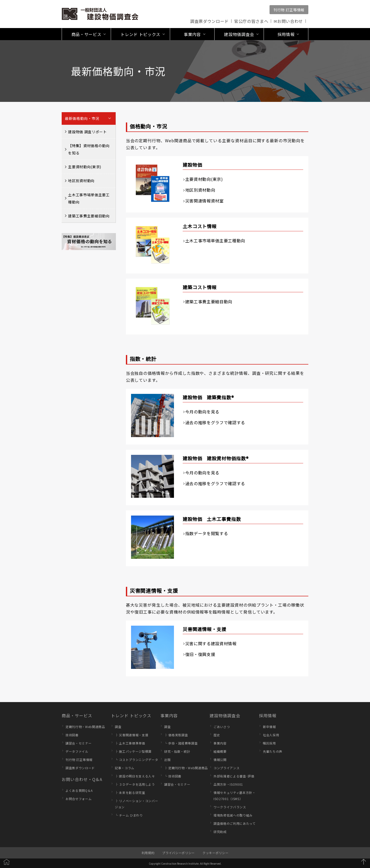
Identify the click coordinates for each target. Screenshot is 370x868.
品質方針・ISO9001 (228, 784)
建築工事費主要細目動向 (89, 216)
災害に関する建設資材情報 (211, 643)
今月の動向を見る (202, 412)
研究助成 (220, 832)
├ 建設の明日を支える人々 (135, 776)
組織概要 (220, 751)
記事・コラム (125, 768)
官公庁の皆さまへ (251, 21)
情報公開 (220, 760)
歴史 (217, 735)
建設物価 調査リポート (87, 132)
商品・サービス (77, 715)
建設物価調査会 (225, 715)
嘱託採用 (269, 743)
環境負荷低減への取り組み (233, 815)
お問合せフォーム (78, 799)
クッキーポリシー (215, 853)
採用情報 (268, 715)
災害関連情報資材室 (205, 201)
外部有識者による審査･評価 (234, 776)
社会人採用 (271, 735)
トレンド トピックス (131, 715)
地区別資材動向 (81, 181)
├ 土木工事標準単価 (130, 743)
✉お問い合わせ (288, 21)
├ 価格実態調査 (176, 735)
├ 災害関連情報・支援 (132, 735)
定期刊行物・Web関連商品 (85, 727)
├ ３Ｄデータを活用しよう (135, 784)
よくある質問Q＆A (79, 790)
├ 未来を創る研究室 (130, 792)
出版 (167, 760)
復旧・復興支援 (200, 654)
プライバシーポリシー (178, 853)
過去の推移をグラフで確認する (215, 422)
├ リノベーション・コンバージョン (136, 804)
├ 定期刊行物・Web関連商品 (186, 768)
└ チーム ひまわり (129, 815)
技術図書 (72, 735)
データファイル (77, 751)
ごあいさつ (222, 727)
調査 (118, 727)
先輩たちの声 (273, 751)
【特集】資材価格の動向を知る (89, 149)
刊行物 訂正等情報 (289, 10)
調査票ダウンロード (209, 21)
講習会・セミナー (78, 743)
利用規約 (148, 853)
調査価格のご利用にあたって (235, 823)
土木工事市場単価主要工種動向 (89, 198)
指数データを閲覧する (207, 533)
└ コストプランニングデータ (136, 760)
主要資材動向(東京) (85, 167)
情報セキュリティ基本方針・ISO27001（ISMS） (235, 796)
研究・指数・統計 (177, 751)
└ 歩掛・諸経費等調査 (181, 743)
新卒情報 (269, 727)
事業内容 (169, 715)
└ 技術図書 (173, 776)
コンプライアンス (226, 768)
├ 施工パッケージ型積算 (133, 751)
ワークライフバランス (230, 807)
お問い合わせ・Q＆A (82, 779)
